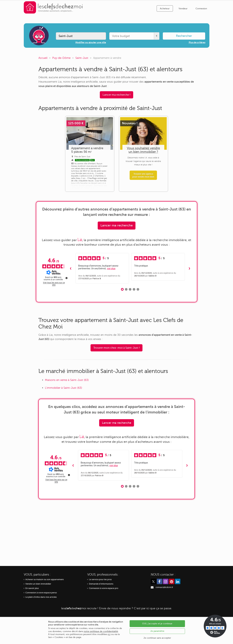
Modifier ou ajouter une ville (91, 42)
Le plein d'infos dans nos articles (41, 597)
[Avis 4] (134, 289)
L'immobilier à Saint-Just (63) (64, 388)
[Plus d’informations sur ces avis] (66, 278)
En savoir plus (32, 588)
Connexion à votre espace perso (41, 593)
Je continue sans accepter (157, 638)
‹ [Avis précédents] (71, 268)
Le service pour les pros (100, 579)
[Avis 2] (126, 289)
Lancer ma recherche (117, 225)
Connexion (201, 9)
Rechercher (184, 36)
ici (109, 634)
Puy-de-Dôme (61, 58)
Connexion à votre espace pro (104, 588)
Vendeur (183, 9)
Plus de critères (197, 42)
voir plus (111, 268)
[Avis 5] (138, 289)
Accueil (43, 58)
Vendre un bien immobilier (38, 584)
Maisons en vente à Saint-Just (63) (67, 380)
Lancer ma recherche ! (116, 95)
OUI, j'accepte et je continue (157, 624)
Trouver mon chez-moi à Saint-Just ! (116, 348)
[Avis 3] (130, 289)
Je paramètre (157, 631)
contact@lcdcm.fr (164, 587)
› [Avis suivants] (189, 268)
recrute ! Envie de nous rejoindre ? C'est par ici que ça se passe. (117, 608)
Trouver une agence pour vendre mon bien (143, 175)
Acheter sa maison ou (45, 579)
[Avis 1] (122, 289)
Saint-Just (82, 58)
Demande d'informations (101, 584)
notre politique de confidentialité (101, 631)
